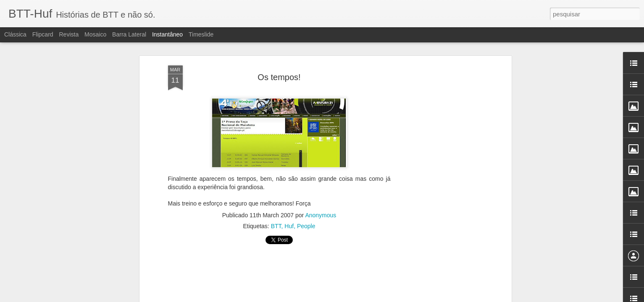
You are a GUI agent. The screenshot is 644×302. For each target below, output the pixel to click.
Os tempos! (279, 71)
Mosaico (95, 34)
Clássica (15, 34)
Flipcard (43, 34)
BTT (276, 221)
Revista (69, 34)
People (306, 221)
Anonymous (321, 210)
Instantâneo (167, 34)
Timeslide (201, 34)
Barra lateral (129, 34)
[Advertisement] (279, 275)
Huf (289, 221)
